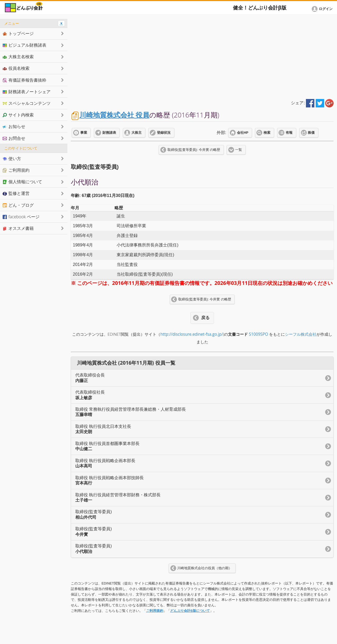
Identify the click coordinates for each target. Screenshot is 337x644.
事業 (84, 133)
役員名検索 (16, 68)
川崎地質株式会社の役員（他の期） (205, 568)
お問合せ (14, 138)
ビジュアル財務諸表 (24, 45)
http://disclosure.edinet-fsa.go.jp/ (192, 334)
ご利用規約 (155, 611)
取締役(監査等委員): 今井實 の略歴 (194, 150)
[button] (323, 9)
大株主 (137, 133)
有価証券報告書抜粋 (24, 80)
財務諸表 (109, 133)
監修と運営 (16, 193)
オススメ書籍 (18, 228)
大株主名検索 (18, 57)
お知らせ (14, 126)
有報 (289, 133)
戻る (205, 318)
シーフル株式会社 (301, 334)
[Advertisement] (202, 56)
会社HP (243, 133)
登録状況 (164, 133)
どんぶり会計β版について (190, 611)
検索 (267, 133)
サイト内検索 (18, 115)
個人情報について (22, 182)
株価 (311, 133)
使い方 (12, 158)
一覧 (239, 150)
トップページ (18, 33)
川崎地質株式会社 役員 (114, 115)
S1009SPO (258, 334)
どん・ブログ (18, 205)
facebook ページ (21, 217)
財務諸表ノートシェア (27, 92)
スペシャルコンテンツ (27, 103)
